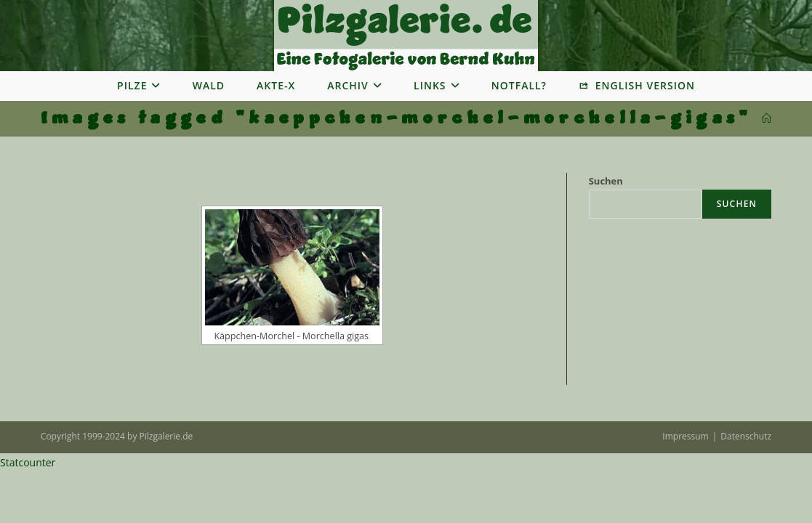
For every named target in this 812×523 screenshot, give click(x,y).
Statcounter (28, 462)
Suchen (606, 181)
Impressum (685, 436)
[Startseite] (767, 118)
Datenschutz (746, 436)
